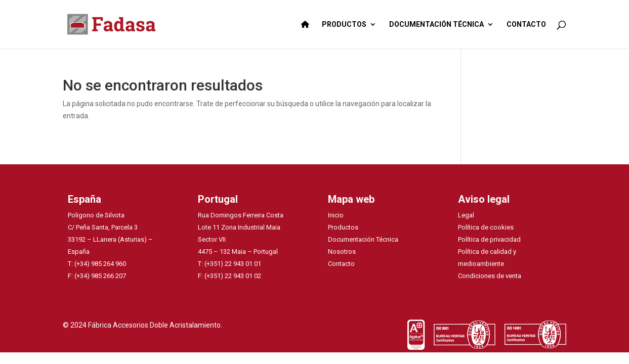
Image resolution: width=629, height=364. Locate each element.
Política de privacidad (489, 239)
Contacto (341, 264)
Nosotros (342, 252)
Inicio (336, 215)
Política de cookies (486, 227)
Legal (466, 215)
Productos (343, 227)
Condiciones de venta (490, 276)
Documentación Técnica (363, 239)
